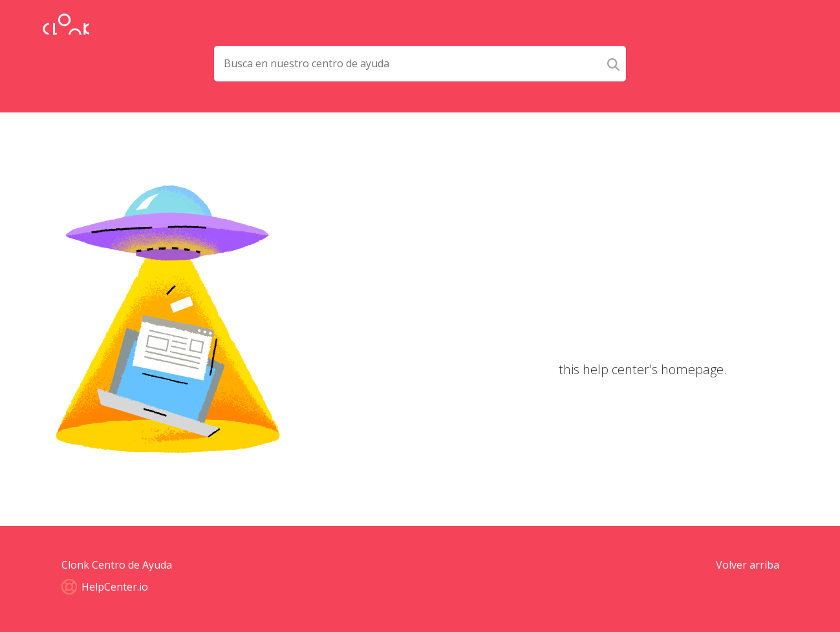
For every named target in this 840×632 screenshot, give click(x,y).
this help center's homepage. (643, 369)
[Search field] (407, 64)
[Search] (613, 64)
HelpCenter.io (105, 587)
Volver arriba (748, 565)
